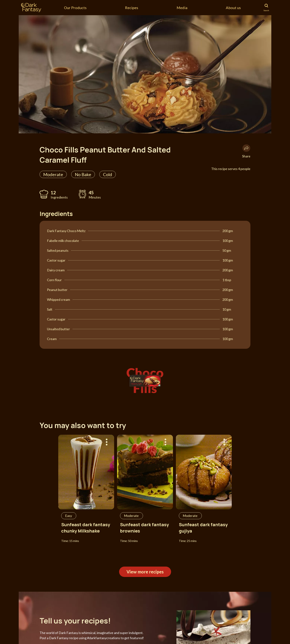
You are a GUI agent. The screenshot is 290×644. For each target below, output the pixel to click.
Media (182, 8)
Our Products (75, 8)
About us (233, 8)
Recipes (132, 8)
